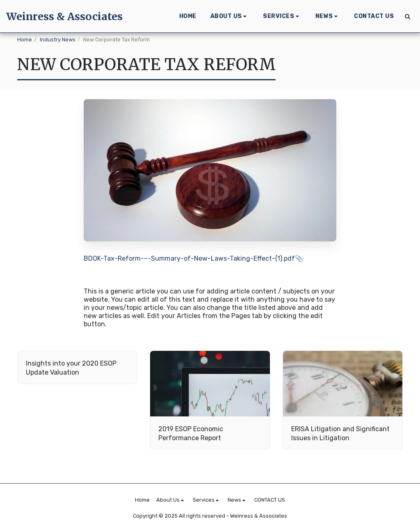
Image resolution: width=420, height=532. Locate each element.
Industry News (58, 40)
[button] (230, 16)
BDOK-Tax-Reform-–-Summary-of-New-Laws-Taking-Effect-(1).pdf (189, 258)
